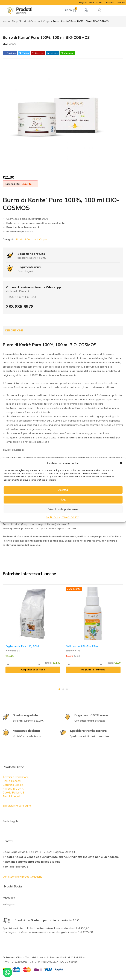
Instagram (9, 904)
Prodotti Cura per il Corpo (31, 239)
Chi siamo (109, 3)
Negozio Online (86, 3)
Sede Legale (11, 821)
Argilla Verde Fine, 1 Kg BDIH (22, 646)
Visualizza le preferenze (63, 509)
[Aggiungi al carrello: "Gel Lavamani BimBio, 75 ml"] (93, 670)
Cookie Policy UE (13, 792)
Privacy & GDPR (13, 789)
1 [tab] (59, 689)
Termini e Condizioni (15, 777)
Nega (63, 500)
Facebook (9, 897)
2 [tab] (63, 689)
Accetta (63, 490)
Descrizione (14, 330)
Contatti (121, 3)
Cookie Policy (53, 517)
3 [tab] (67, 689)
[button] (121, 463)
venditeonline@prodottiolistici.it (22, 877)
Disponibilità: (13, 184)
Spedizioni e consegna (17, 805)
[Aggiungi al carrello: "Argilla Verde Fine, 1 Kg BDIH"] (33, 670)
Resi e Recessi (12, 781)
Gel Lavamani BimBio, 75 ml (82, 646)
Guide (99, 3)
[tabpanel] (33, 634)
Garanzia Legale (13, 785)
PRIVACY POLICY (70, 517)
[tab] (14, 331)
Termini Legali (11, 796)
